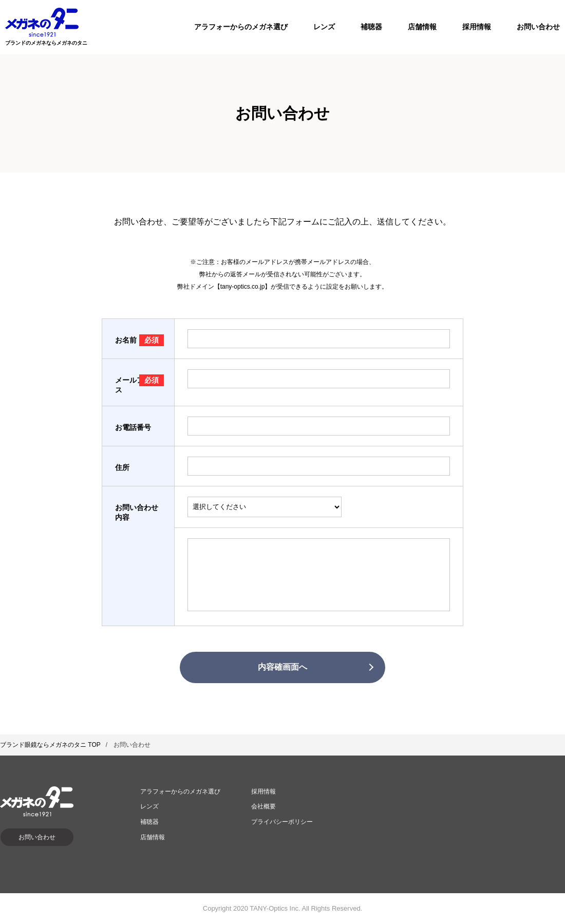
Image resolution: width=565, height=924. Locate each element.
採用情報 (477, 27)
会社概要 (263, 806)
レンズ (324, 27)
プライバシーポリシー (282, 822)
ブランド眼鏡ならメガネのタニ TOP (50, 745)
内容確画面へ (282, 667)
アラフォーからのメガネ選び (241, 27)
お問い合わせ (538, 27)
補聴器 (371, 27)
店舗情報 (422, 27)
